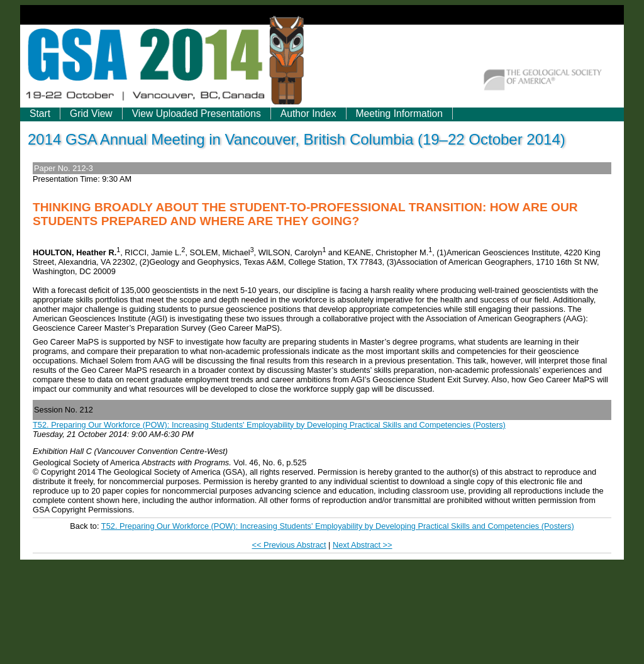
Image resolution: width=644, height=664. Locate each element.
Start (40, 113)
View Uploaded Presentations (197, 113)
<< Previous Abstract (289, 545)
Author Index (308, 113)
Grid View (91, 113)
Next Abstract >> (363, 545)
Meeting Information (399, 113)
